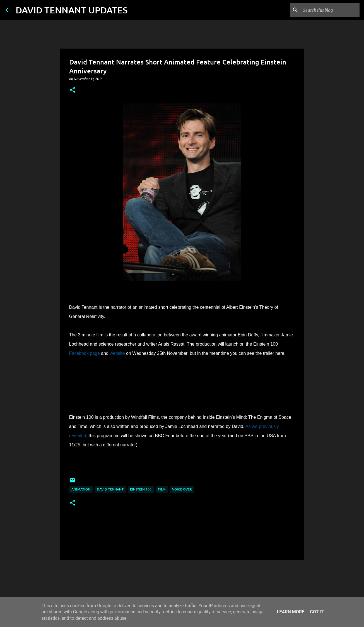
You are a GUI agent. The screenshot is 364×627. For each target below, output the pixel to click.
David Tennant (110, 489)
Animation (81, 489)
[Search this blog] (330, 10)
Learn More (291, 612)
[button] (73, 90)
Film (162, 489)
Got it (317, 612)
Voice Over (182, 489)
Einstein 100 (141, 489)
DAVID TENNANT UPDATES (72, 10)
